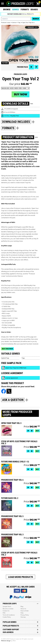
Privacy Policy (25, 615)
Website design (6, 641)
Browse (7, 10)
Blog (22, 606)
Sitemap (23, 617)
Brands (34, 10)
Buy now (21, 94)
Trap (23, 358)
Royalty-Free (15, 116)
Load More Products (20, 577)
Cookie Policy (7, 617)
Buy (37, 431)
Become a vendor (8, 609)
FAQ (4, 613)
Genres (16, 10)
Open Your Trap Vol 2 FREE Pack (16, 368)
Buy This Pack (7, 349)
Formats (25, 10)
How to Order (25, 611)
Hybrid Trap (5, 358)
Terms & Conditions (9, 615)
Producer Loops (20, 74)
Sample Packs (7, 606)
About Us (23, 609)
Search (36, 19)
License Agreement (12, 378)
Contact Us (6, 611)
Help (22, 613)
